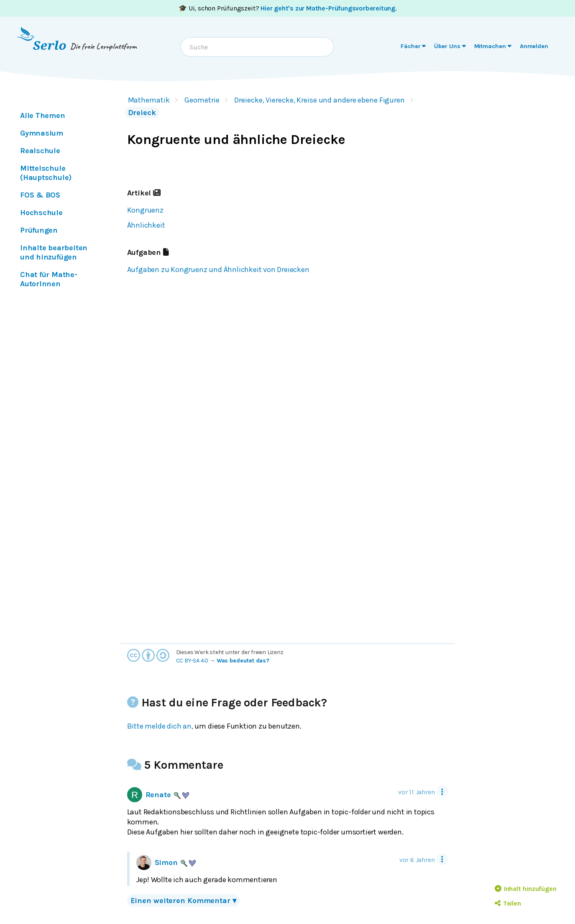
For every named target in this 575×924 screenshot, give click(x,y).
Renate (158, 795)
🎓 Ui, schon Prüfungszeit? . (287, 8)
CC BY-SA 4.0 (192, 661)
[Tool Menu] (442, 791)
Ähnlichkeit (146, 225)
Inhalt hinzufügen (526, 889)
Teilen (508, 903)
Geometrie (202, 100)
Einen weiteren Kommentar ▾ (183, 901)
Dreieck (142, 113)
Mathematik (149, 100)
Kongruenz (145, 210)
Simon (166, 862)
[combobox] (257, 47)
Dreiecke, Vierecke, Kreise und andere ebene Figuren (319, 100)
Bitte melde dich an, (160, 726)
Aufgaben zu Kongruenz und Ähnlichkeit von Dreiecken (218, 269)
